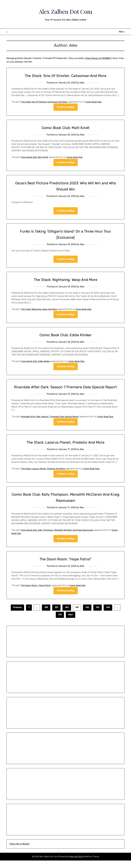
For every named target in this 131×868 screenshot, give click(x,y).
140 (67, 615)
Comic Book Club (98, 102)
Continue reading (66, 107)
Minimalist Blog (76, 864)
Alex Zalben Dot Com (66, 11)
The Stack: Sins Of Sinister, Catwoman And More (66, 76)
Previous (17, 615)
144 (108, 615)
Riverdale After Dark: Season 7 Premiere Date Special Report (52, 424)
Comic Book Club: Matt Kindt (65, 128)
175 (60, 622)
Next (71, 622)
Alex (83, 83)
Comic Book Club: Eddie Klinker (66, 336)
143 (98, 615)
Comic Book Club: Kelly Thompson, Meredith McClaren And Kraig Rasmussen (60, 537)
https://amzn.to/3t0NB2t (98, 58)
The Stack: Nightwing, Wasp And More (65, 280)
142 (87, 615)
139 (56, 615)
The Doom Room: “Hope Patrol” (65, 566)
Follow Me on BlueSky (19, 851)
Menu (122, 32)
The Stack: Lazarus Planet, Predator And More (66, 449)
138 (46, 615)
